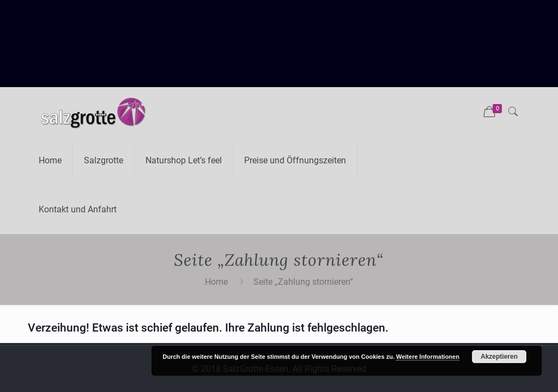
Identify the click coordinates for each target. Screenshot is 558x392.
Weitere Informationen (428, 357)
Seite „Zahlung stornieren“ (303, 282)
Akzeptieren (499, 357)
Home (216, 282)
